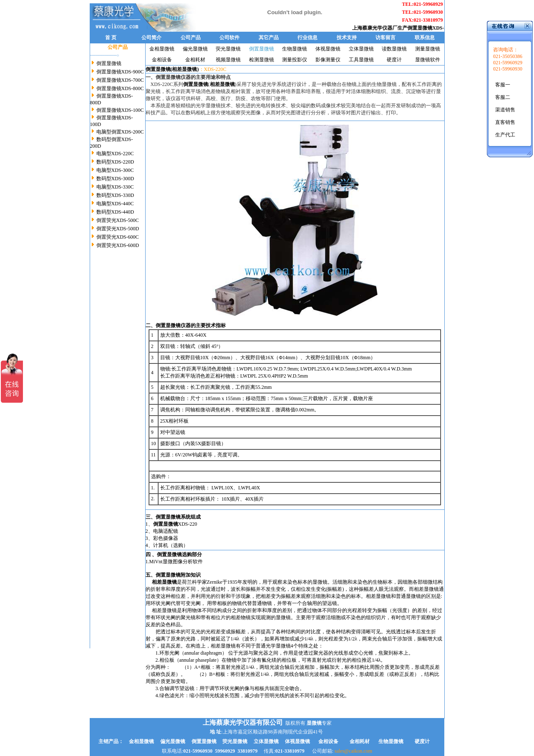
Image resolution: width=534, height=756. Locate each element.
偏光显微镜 (195, 49)
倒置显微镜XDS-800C (120, 88)
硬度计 (394, 60)
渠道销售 (505, 110)
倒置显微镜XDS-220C (436, 28)
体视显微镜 (328, 49)
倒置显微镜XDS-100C (120, 110)
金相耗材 (195, 60)
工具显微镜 (361, 60)
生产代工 (505, 135)
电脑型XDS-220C (115, 154)
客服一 (503, 85)
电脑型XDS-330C (115, 187)
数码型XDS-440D (115, 212)
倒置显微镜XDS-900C (120, 72)
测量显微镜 (428, 49)
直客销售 (505, 122)
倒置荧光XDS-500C (117, 220)
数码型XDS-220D (115, 162)
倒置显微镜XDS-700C (120, 80)
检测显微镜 (262, 60)
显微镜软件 (428, 60)
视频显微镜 (228, 60)
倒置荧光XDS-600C (117, 237)
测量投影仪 (295, 60)
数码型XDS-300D (115, 179)
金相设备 (162, 60)
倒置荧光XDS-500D (117, 229)
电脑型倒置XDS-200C (120, 132)
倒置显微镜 (108, 63)
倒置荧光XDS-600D (117, 245)
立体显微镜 (361, 49)
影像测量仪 (328, 60)
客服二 (503, 97)
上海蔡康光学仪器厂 (380, 28)
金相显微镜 (162, 49)
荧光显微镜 (228, 49)
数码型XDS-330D (115, 195)
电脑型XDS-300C (115, 170)
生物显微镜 (295, 49)
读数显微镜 (394, 49)
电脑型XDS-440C (115, 204)
